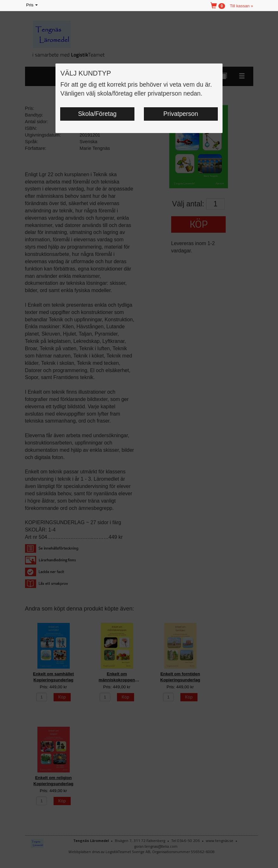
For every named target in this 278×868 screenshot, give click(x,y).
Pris (33, 5)
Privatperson (181, 114)
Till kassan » (242, 6)
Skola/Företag (97, 114)
